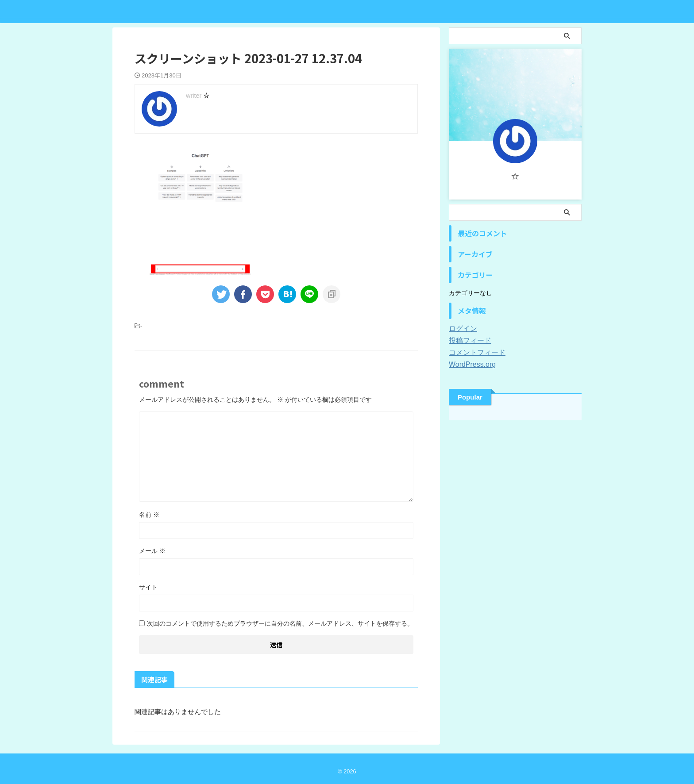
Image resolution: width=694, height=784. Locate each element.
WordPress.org (469, 365)
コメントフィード (474, 353)
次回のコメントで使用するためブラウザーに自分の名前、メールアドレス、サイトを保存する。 (280, 623)
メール (152, 551)
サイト (148, 587)
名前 (149, 515)
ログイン (461, 329)
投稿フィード (467, 341)
